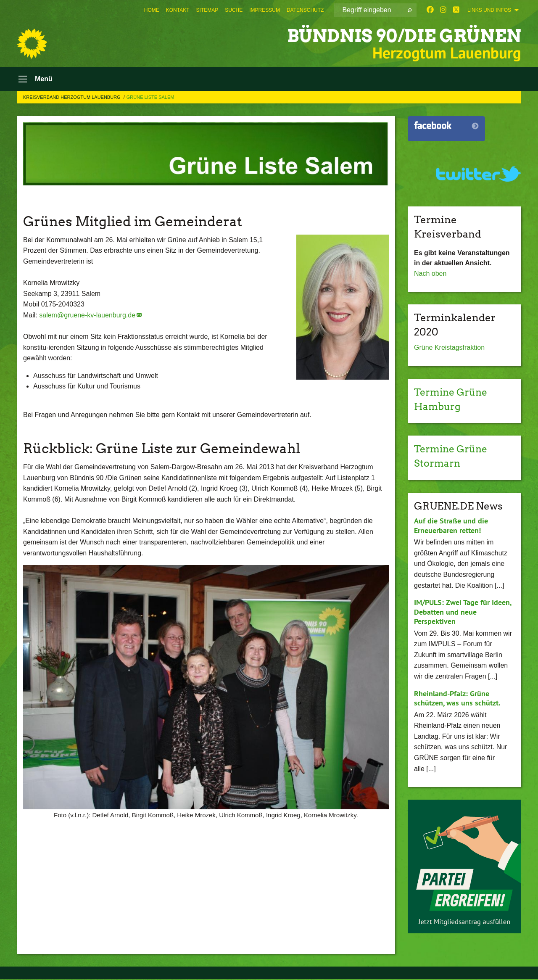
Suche (234, 10)
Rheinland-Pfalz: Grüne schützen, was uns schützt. (457, 699)
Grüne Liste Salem (150, 98)
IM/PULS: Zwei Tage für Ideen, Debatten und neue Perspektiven (463, 613)
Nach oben (430, 274)
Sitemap (207, 10)
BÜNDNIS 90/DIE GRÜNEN (399, 36)
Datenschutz (305, 10)
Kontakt (178, 10)
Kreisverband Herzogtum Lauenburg (73, 98)
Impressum (265, 10)
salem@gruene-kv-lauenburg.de (87, 316)
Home (152, 10)
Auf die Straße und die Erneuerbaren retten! (451, 526)
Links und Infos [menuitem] (489, 10)
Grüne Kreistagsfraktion (449, 349)
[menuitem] (152, 10)
